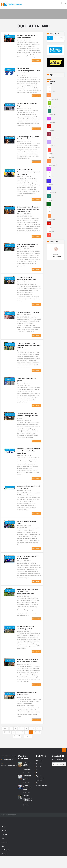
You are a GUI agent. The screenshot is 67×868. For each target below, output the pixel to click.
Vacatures (5, 864)
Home (3, 837)
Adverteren (39, 771)
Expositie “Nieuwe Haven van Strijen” (27, 105)
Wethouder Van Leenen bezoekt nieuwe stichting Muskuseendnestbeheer (28, 601)
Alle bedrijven (6, 860)
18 (12, 746)
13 (22, 742)
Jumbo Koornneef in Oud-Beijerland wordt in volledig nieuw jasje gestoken (27, 173)
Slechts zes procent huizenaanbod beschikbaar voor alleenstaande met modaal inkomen (29, 212)
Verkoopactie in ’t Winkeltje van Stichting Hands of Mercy (28, 250)
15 (31, 742)
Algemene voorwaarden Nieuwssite (40, 788)
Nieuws (4, 841)
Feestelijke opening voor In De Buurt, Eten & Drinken (28, 37)
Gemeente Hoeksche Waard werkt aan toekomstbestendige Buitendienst (28, 459)
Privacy (38, 780)
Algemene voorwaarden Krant (42, 794)
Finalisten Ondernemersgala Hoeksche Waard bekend (27, 798)
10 (8, 742)
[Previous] (6, 738)
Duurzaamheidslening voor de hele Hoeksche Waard (28, 496)
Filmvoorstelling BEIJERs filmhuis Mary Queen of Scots (29, 139)
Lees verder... (36, 61)
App (37, 783)
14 (26, 742)
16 (35, 742)
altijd (62, 38)
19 (17, 746)
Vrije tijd (4, 845)
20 (21, 746)
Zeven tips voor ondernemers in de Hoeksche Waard (27, 788)
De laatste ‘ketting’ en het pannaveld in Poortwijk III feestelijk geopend (26, 353)
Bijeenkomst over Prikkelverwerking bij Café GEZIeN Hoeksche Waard (26, 71)
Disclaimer (39, 774)
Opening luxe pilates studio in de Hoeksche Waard (28, 566)
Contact (38, 777)
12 (17, 742)
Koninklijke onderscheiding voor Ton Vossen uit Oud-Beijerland (29, 670)
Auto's (4, 857)
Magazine (4, 853)
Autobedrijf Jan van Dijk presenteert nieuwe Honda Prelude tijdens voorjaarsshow (27, 777)
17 (40, 742)
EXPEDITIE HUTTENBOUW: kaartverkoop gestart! (26, 637)
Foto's (3, 849)
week (50, 38)
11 (13, 742)
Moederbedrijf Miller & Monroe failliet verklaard (28, 704)
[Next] (30, 746)
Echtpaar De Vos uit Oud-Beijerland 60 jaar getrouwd (27, 283)
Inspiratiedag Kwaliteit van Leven (27, 318)
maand (56, 38)
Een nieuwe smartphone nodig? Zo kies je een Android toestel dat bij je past (27, 809)
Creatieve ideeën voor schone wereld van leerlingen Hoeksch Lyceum (28, 424)
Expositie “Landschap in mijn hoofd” (27, 531)
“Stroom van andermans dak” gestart (28, 387)
